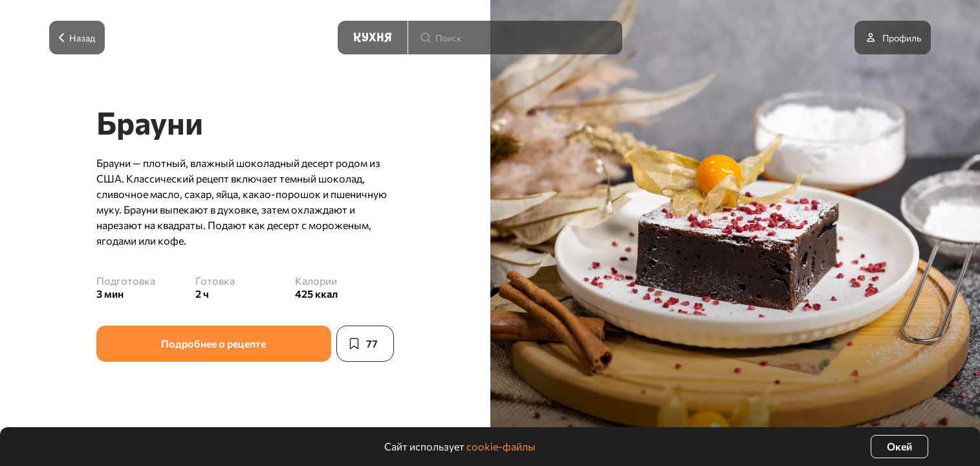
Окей (899, 446)
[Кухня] (373, 38)
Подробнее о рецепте (213, 343)
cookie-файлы (501, 446)
